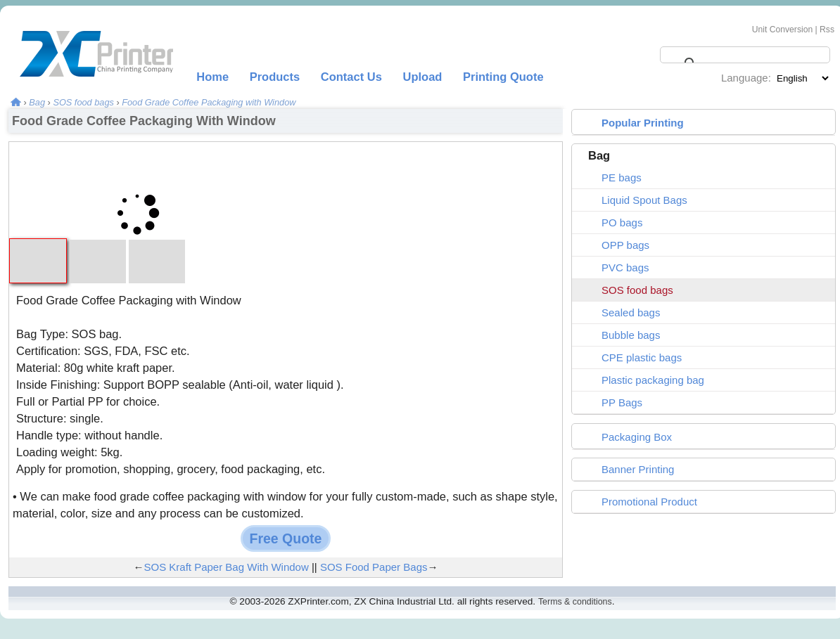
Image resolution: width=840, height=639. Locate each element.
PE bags (622, 177)
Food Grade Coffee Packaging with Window (209, 102)
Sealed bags (631, 312)
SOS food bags (83, 102)
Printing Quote (503, 77)
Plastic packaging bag (653, 380)
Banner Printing (638, 469)
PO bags (622, 222)
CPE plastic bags (642, 357)
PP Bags (622, 402)
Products (275, 77)
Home (212, 77)
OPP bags (625, 245)
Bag (37, 102)
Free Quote (286, 538)
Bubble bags (631, 335)
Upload (423, 77)
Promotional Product (649, 502)
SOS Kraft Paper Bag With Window (226, 567)
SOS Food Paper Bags (374, 567)
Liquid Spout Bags (644, 200)
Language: (746, 78)
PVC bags (625, 267)
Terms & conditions (575, 602)
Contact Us (351, 77)
